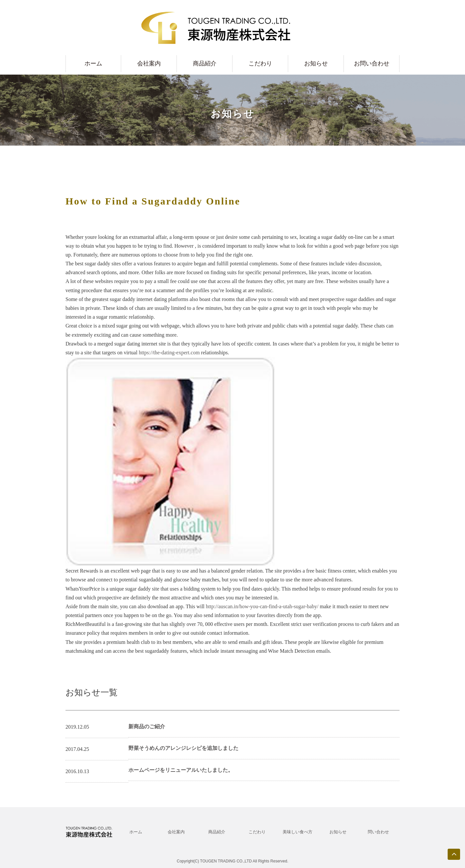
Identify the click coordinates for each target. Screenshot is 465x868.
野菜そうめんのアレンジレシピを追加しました (183, 748)
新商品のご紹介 (147, 726)
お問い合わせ (372, 63)
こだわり (260, 63)
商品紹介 (205, 63)
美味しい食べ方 (298, 832)
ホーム (93, 63)
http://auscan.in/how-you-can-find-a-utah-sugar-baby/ (262, 606)
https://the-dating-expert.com (169, 353)
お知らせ (316, 63)
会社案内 (149, 63)
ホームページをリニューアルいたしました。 (181, 770)
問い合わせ (378, 832)
